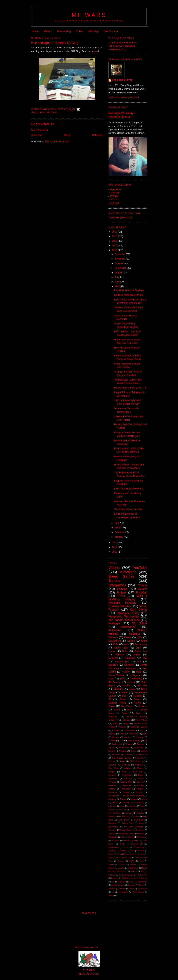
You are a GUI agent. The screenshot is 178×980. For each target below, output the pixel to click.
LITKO (111, 865)
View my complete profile (124, 97)
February (120, 532)
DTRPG (114, 196)
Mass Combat (134, 741)
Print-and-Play (64, 31)
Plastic (140, 789)
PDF (124, 696)
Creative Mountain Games (123, 43)
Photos (112, 761)
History (126, 672)
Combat (140, 744)
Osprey (112, 789)
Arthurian (115, 841)
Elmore (141, 851)
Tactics (142, 885)
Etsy (122, 741)
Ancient (131, 682)
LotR (145, 734)
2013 (115, 250)
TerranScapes (122, 661)
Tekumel (112, 889)
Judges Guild (128, 823)
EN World (124, 816)
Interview (134, 734)
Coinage (128, 813)
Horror (141, 861)
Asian (142, 806)
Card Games (139, 610)
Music (134, 871)
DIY (142, 730)
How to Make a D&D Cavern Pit (130, 388)
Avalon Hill (117, 744)
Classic (123, 727)
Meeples (121, 868)
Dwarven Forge (117, 703)
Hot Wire (142, 685)
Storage (126, 720)
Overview (112, 830)
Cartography (141, 644)
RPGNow (115, 193)
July (117, 277)
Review (143, 589)
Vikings (144, 751)
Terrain (114, 581)
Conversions (139, 847)
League (133, 865)
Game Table (121, 648)
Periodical (126, 789)
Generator (113, 785)
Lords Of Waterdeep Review (129, 295)
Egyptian (135, 816)
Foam (138, 703)
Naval (139, 672)
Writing (126, 802)
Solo (131, 882)
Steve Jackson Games (134, 796)
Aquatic (131, 837)
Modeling (142, 592)
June (118, 282)
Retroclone (140, 830)
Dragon (137, 699)
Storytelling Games (127, 834)
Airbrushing (132, 806)
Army (116, 723)
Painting (122, 589)
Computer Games (139, 727)
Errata (111, 854)
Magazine (137, 675)
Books (139, 713)
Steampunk (114, 796)
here (96, 51)
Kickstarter (115, 630)
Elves (141, 775)
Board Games (122, 576)
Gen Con (113, 768)
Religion (144, 878)
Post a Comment (39, 130)
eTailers (48, 31)
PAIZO (113, 200)
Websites (113, 637)
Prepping (138, 696)
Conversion (130, 730)
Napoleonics (114, 827)
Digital (111, 747)
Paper (137, 655)
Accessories (128, 627)
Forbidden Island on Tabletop (129, 290)
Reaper (112, 772)
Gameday (113, 717)
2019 (115, 232)
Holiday (127, 768)
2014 (115, 245)
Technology (136, 679)
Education (143, 754)
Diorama (131, 668)
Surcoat (141, 834)
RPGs (43, 112)
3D (110, 699)
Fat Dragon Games (122, 758)
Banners (112, 809)
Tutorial (52, 112)
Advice (125, 713)
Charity (129, 744)
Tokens (123, 799)
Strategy (112, 799)
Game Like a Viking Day (120, 858)
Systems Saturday (120, 606)
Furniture (139, 765)
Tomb (131, 889)
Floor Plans (130, 854)
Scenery (122, 592)
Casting (140, 737)
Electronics (124, 747)
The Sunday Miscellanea (124, 620)
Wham (111, 896)
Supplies (132, 885)
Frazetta (141, 854)
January (119, 537)
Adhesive (112, 806)
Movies (112, 751)
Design (126, 723)
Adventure (130, 658)
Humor (112, 651)
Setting (126, 792)
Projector (115, 878)
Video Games (138, 892)
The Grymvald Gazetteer (122, 46)
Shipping (122, 882)
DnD (116, 644)
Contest (116, 730)
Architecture (127, 775)
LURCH (122, 865)
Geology (121, 861)
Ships (124, 772)
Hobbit (123, 734)
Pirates (140, 768)
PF (142, 871)
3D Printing (115, 682)
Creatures (129, 754)
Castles (126, 685)
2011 (115, 547)
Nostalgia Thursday (122, 603)
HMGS (132, 861)
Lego (111, 679)
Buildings (134, 634)
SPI (113, 882)
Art (139, 661)
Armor (122, 761)
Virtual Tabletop (117, 675)
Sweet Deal (141, 651)
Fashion (128, 778)
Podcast (112, 875)
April (117, 523)
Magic (141, 823)
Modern (140, 758)
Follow (80, 31)
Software (112, 834)
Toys (145, 658)
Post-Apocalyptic (126, 875)
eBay (132, 689)
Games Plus (126, 782)
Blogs (136, 841)
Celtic (122, 844)
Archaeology (142, 837)
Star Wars (126, 706)
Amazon (112, 775)
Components (114, 847)
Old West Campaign (134, 827)
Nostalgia (114, 623)
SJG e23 (114, 203)
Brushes (122, 809)
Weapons (143, 706)
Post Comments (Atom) (57, 141)
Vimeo (145, 799)
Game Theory (124, 820)
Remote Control (126, 830)
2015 (115, 241)
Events (128, 637)
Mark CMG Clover (122, 80)
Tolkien (125, 692)
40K (123, 837)
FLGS (119, 854)
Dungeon (113, 665)
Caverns (112, 765)
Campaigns (134, 809)
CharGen (126, 765)
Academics (139, 803)
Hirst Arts (139, 747)
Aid (146, 741)
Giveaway (113, 823)
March (118, 528)
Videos (114, 568)
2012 (115, 543)
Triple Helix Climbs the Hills (128, 509)
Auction (128, 737)
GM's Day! (94, 31)
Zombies (116, 754)
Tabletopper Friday (128, 613)
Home (35, 31)
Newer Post (37, 135)
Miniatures (128, 572)
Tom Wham (142, 720)
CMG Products (137, 761)
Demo (123, 699)
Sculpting (129, 665)
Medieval (113, 658)
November (120, 259)
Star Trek (138, 772)
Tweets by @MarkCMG (120, 217)
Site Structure (111, 31)
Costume (140, 813)
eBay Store (115, 189)
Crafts (144, 641)
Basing (131, 641)
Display (112, 734)
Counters (112, 851)
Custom (112, 741)
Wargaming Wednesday (124, 616)
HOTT (130, 710)
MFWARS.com (117, 49)
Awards (127, 841)
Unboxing (119, 689)
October (119, 263)
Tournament (143, 889)
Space (134, 751)
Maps (126, 644)
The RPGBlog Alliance (89, 970)
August (119, 272)
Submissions (142, 882)
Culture (123, 851)
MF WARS (89, 15)
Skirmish (139, 792)
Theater (122, 889)
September (121, 268)
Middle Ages (133, 868)
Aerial (122, 806)
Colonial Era (137, 844)
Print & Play (142, 875)
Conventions (115, 641)
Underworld (123, 892)
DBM (132, 851)
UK (113, 892)
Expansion (113, 778)
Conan (126, 847)
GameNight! (139, 820)
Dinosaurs (113, 816)
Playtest (123, 751)
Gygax (112, 706)
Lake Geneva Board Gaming (129, 489)
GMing (117, 710)
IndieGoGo (127, 785)
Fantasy (120, 655)
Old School (140, 623)
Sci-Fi (138, 648)
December (120, 254)
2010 (115, 552)
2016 (115, 236)
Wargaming (113, 837)
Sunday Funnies (118, 885)
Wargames (117, 585)
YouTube (140, 568)
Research (113, 792)
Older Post (98, 135)
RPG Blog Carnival (130, 878)
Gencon (140, 782)
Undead (134, 799)
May (117, 286)
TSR (122, 679)
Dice (140, 637)
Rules (125, 651)
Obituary (140, 785)
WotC (115, 802)
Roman (116, 737)
